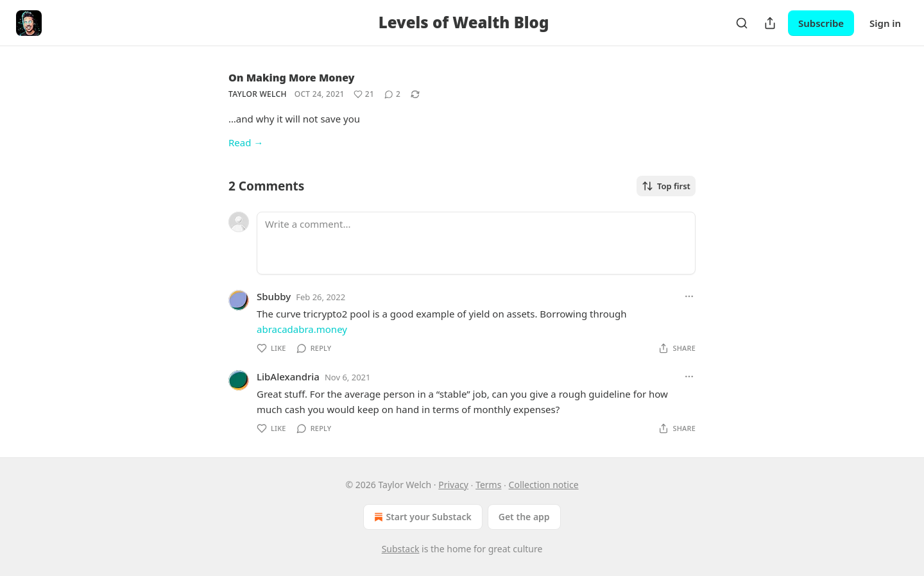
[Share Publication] (770, 23)
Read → (246, 142)
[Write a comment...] (476, 243)
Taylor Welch (258, 94)
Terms (488, 485)
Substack (401, 549)
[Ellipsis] (689, 296)
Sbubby (274, 296)
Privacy (453, 485)
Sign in (885, 23)
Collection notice (544, 485)
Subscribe (821, 23)
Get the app (524, 517)
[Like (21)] (364, 94)
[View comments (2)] (392, 94)
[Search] (742, 23)
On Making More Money (292, 78)
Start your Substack (421, 517)
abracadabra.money (302, 329)
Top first (666, 186)
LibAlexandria (288, 377)
